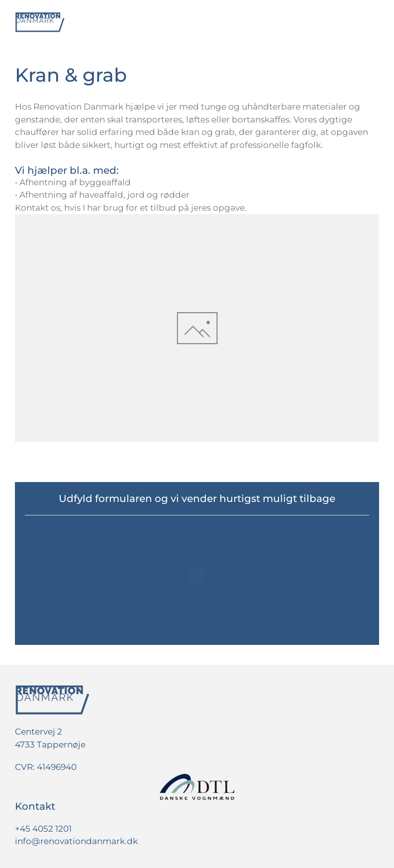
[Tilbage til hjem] (40, 22)
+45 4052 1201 (43, 829)
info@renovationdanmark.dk (76, 841)
